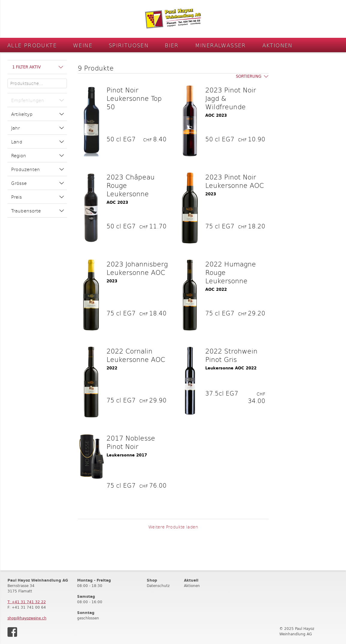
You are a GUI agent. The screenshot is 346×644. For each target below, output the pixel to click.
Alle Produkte (32, 45)
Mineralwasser (221, 45)
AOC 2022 (216, 289)
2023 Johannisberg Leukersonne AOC (137, 268)
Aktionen (277, 45)
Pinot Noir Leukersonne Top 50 (134, 98)
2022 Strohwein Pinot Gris (231, 355)
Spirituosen (129, 45)
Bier (172, 45)
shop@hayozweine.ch (27, 618)
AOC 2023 (216, 115)
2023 (211, 194)
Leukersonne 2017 (127, 455)
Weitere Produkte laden (173, 527)
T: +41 (27, 602)
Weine (83, 45)
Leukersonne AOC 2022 (231, 368)
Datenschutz (158, 586)
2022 (112, 368)
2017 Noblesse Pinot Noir (131, 442)
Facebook (12, 632)
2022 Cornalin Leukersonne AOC (136, 355)
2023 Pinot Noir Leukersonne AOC (235, 181)
